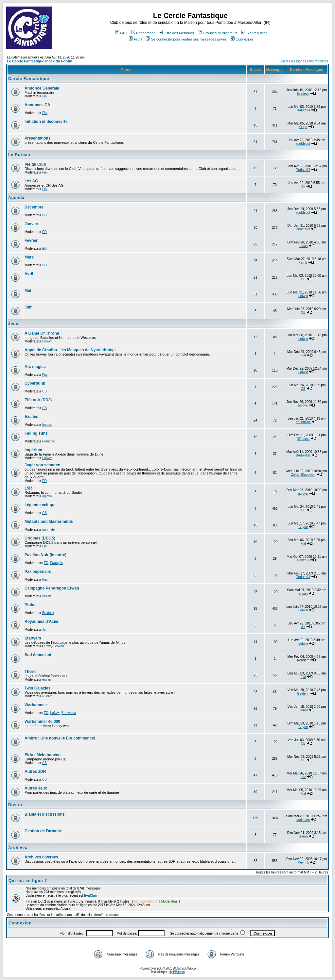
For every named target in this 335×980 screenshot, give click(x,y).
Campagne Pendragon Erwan (52, 588)
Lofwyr (303, 296)
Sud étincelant (38, 655)
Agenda (16, 198)
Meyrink (303, 863)
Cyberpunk (35, 383)
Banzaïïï (303, 560)
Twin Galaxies (37, 688)
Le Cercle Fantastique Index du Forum (40, 61)
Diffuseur (303, 439)
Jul (303, 186)
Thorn (30, 672)
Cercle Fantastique (29, 79)
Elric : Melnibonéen (43, 755)
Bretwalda (303, 455)
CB (303, 279)
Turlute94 (303, 110)
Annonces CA (37, 105)
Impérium (33, 450)
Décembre (34, 207)
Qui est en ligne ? (28, 881)
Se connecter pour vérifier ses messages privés (186, 39)
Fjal (45, 96)
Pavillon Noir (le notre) (45, 555)
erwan (303, 246)
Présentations (37, 138)
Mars (29, 257)
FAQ (121, 33)
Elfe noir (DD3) (38, 400)
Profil (135, 39)
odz (303, 777)
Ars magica (35, 367)
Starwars (33, 638)
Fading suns (36, 433)
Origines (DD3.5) (40, 538)
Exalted (32, 417)
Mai (28, 291)
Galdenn (303, 694)
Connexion (242, 39)
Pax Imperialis (38, 572)
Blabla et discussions (45, 814)
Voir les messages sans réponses (304, 61)
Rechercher (143, 33)
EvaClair (91, 896)
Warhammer (36, 705)
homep (47, 425)
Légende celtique (41, 505)
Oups (303, 127)
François (48, 441)
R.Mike (47, 696)
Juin (29, 307)
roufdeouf (303, 144)
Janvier (31, 224)
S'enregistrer (254, 33)
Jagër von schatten (42, 465)
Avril (29, 274)
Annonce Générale (42, 88)
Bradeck (303, 94)
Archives (18, 848)
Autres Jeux (36, 788)
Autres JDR (35, 772)
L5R (28, 488)
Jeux (13, 324)
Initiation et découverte (46, 122)
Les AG (31, 181)
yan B (303, 263)
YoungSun (303, 422)
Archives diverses (41, 857)
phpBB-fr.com (176, 972)
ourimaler (303, 229)
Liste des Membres (176, 33)
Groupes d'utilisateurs (218, 33)
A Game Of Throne (42, 333)
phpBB (158, 968)
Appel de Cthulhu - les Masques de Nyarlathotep (70, 350)
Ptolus (31, 605)
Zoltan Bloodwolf (303, 475)
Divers (15, 805)
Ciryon (303, 527)
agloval (303, 405)
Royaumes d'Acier (42, 622)
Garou (303, 710)
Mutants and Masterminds (49, 522)
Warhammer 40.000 (42, 722)
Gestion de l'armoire (44, 831)
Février (31, 241)
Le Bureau (19, 155)
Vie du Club (35, 164)
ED (44, 215)
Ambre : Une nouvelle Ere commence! (60, 738)
